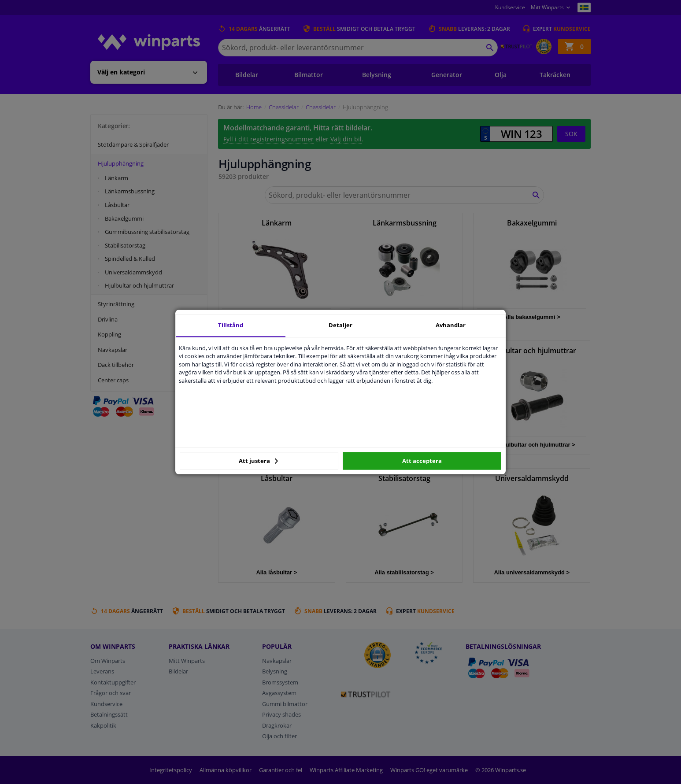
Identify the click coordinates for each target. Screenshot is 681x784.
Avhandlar (451, 325)
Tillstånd (231, 325)
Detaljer (340, 325)
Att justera (258, 461)
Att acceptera (422, 461)
